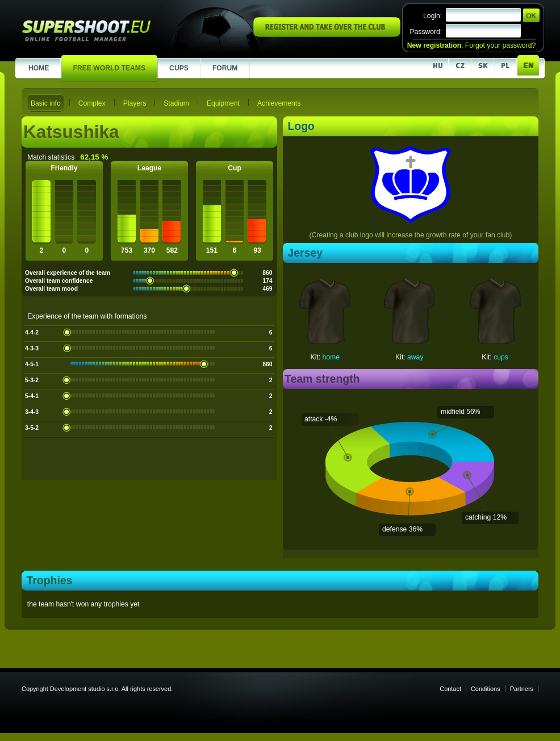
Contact (450, 689)
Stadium (176, 103)
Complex (92, 103)
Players (135, 103)
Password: (426, 32)
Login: (432, 16)
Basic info (46, 103)
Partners (522, 689)
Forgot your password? (500, 45)
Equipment (223, 103)
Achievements (279, 103)
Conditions (486, 689)
